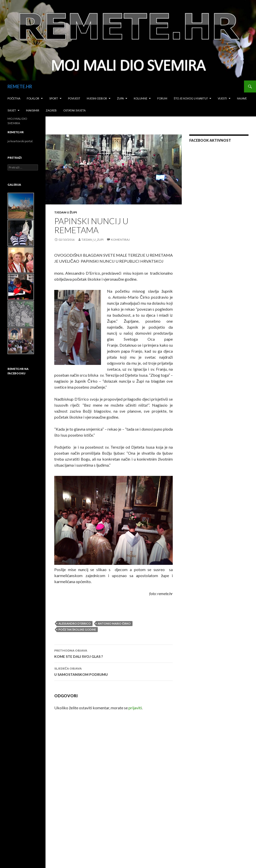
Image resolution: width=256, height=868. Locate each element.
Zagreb (51, 110)
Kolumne (140, 98)
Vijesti (222, 98)
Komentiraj (120, 240)
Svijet (12, 110)
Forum (162, 98)
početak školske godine (77, 629)
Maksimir (33, 110)
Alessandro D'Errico (75, 623)
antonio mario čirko (114, 623)
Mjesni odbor (97, 98)
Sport (54, 98)
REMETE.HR (20, 86)
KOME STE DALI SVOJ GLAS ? (113, 653)
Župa (120, 98)
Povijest (74, 98)
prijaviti (135, 708)
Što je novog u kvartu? (191, 98)
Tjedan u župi (66, 212)
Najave (242, 98)
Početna (14, 98)
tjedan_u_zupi (92, 240)
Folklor (33, 98)
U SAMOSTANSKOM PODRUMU (113, 671)
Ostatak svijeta (74, 110)
